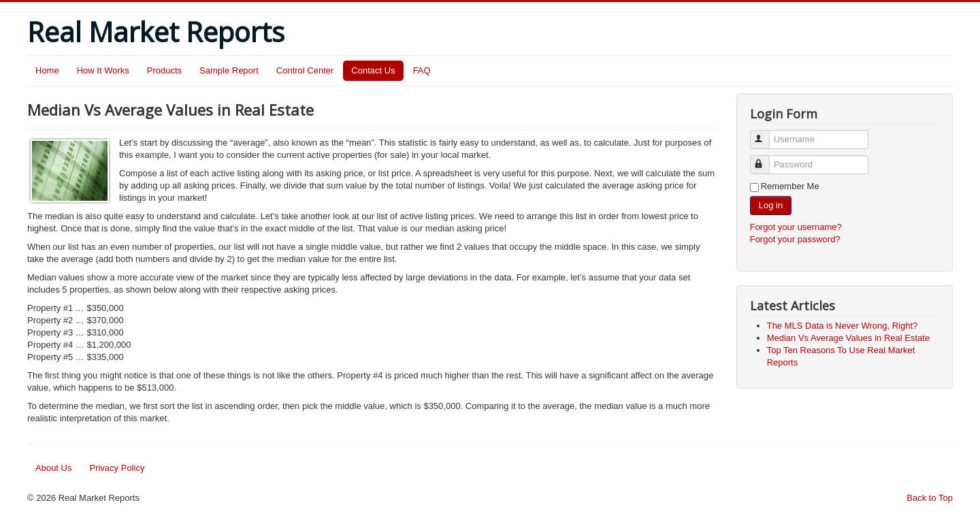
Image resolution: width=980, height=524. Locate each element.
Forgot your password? (795, 239)
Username (766, 134)
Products (164, 70)
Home (47, 70)
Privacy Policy (117, 468)
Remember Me (790, 186)
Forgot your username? (796, 227)
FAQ (422, 70)
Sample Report (229, 70)
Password (766, 159)
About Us (53, 468)
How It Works (103, 70)
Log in (771, 205)
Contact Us (373, 70)
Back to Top (930, 498)
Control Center (305, 70)
